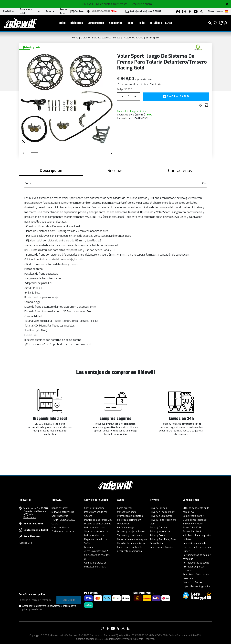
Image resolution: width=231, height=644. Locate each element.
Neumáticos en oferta (195, 543)
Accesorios (116, 23)
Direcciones (30, 517)
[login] (226, 23)
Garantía (89, 547)
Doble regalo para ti (193, 516)
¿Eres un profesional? (96, 551)
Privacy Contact (158, 528)
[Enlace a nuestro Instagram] (103, 628)
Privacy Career (158, 536)
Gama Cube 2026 (192, 528)
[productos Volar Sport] (198, 47)
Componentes (96, 23)
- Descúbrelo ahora (140, 4)
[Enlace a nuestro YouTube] (113, 628)
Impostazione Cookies (162, 547)
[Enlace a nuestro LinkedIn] (128, 628)
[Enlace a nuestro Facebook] (108, 628)
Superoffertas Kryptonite (196, 586)
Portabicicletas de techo (196, 563)
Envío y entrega (126, 528)
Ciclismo (85, 38)
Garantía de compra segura (132, 539)
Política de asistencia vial (98, 520)
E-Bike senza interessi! (195, 520)
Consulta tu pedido (94, 508)
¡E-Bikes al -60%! (161, 23)
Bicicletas (77, 23)
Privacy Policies (158, 508)
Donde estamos (60, 508)
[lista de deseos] (215, 23)
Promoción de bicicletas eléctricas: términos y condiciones (130, 520)
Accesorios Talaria (133, 38)
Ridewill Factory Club (63, 512)
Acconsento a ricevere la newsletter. (49, 608)
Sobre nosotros (60, 516)
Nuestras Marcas (61, 528)
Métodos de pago (126, 512)
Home (75, 38)
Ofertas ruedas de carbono (197, 547)
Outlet (186, 551)
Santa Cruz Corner (193, 582)
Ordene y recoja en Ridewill (132, 532)
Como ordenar (125, 508)
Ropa (131, 23)
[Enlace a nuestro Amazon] (123, 628)
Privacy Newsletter (160, 532)
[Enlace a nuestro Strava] (118, 628)
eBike (62, 23)
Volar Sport (152, 38)
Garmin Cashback (192, 532)
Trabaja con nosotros (63, 532)
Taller (142, 23)
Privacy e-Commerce (161, 516)
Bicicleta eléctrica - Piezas (106, 38)
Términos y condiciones (130, 536)
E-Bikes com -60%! (193, 524)
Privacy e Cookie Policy (162, 512)
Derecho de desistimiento (131, 543)
